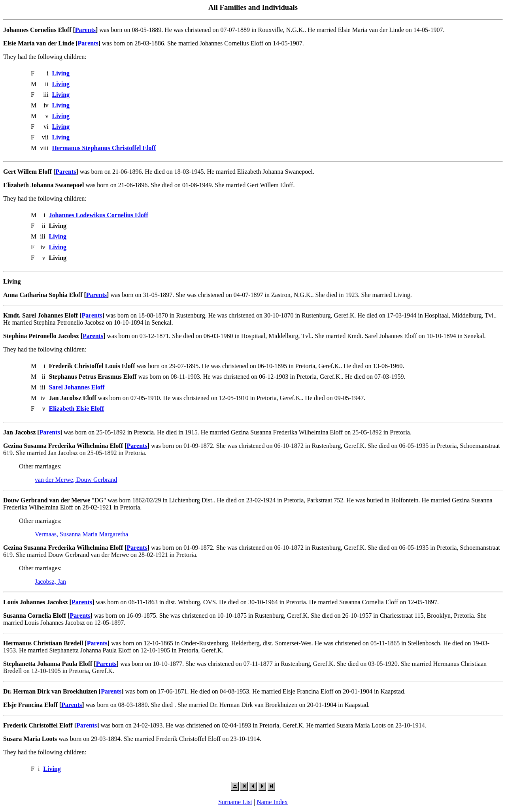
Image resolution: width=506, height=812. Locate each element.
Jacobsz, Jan (50, 582)
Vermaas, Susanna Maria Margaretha (81, 534)
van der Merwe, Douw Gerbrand (76, 480)
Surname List (235, 802)
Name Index (272, 802)
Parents (85, 30)
